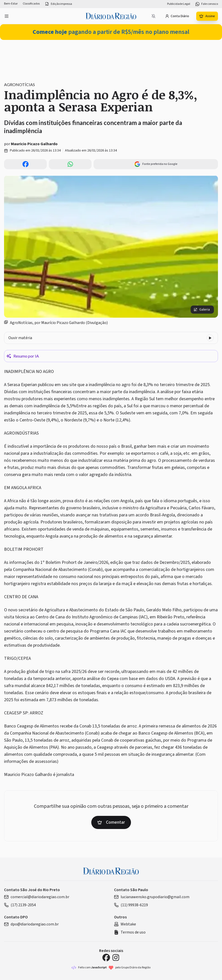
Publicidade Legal (179, 4)
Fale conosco (207, 4)
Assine (207, 16)
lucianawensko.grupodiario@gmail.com (152, 897)
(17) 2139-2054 (20, 905)
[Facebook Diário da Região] (106, 958)
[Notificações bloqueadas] (153, 16)
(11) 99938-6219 (131, 905)
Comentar (111, 822)
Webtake (125, 924)
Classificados (31, 4)
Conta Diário (177, 16)
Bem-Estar (11, 4)
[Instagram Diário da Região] (116, 958)
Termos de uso (130, 932)
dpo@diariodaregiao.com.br (31, 924)
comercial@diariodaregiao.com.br (37, 897)
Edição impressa (58, 4)
